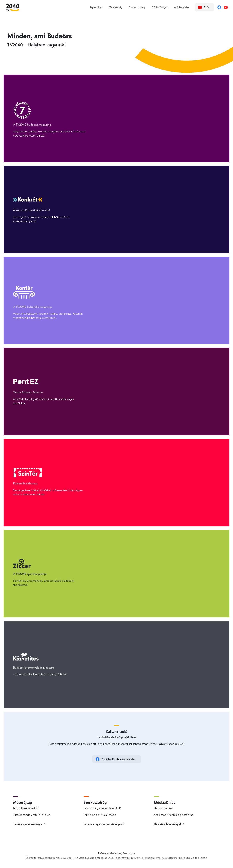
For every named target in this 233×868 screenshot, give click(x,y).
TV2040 (102, 854)
